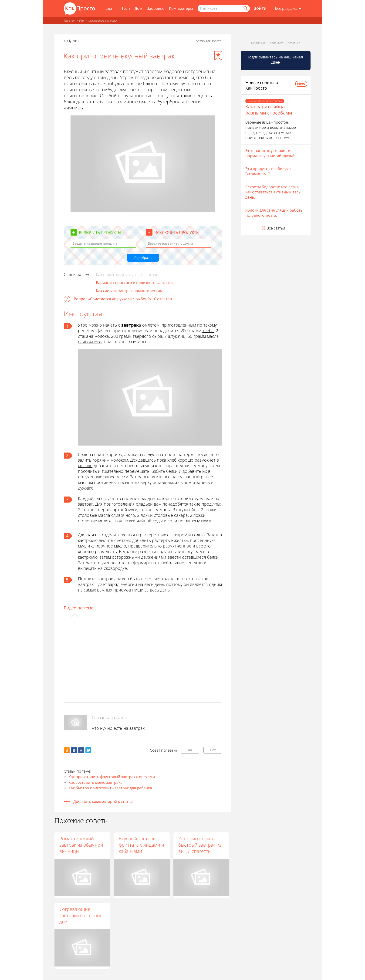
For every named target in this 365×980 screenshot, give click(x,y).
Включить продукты (100, 233)
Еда (109, 8)
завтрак (130, 325)
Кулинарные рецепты (103, 21)
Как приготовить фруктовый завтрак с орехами (112, 777)
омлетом (151, 325)
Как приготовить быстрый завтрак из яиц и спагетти (200, 845)
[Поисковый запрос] (224, 8)
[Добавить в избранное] (218, 55)
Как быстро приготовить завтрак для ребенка (110, 788)
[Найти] (245, 8)
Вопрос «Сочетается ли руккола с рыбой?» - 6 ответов (123, 299)
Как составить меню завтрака (95, 782)
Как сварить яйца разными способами (269, 110)
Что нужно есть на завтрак (118, 728)
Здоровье (156, 8)
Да (190, 750)
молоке (85, 466)
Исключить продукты (177, 233)
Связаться (293, 43)
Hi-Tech (123, 8)
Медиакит (258, 43)
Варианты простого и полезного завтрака (134, 283)
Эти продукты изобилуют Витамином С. (268, 171)
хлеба (208, 331)
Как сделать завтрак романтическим (129, 291)
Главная (69, 21)
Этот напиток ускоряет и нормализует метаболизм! (270, 153)
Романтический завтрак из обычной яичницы (81, 845)
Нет (213, 750)
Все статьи (276, 228)
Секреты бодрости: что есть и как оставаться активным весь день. (273, 192)
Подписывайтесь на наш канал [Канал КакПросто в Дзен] (275, 60)
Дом (138, 8)
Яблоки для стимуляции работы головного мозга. (274, 213)
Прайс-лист (275, 43)
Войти (260, 8)
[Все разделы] (288, 9)
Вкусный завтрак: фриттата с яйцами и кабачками (142, 845)
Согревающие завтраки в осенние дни (81, 915)
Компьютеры (181, 8)
